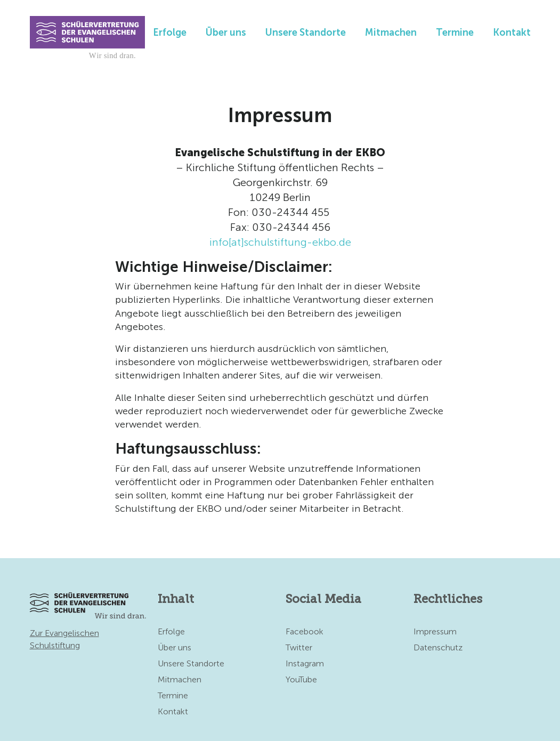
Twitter (299, 647)
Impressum (435, 631)
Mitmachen (391, 33)
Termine (455, 33)
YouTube (301, 679)
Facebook (305, 631)
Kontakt (512, 33)
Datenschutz (438, 647)
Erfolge (170, 33)
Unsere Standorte (306, 33)
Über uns (226, 33)
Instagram (305, 663)
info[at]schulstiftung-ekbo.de (280, 242)
